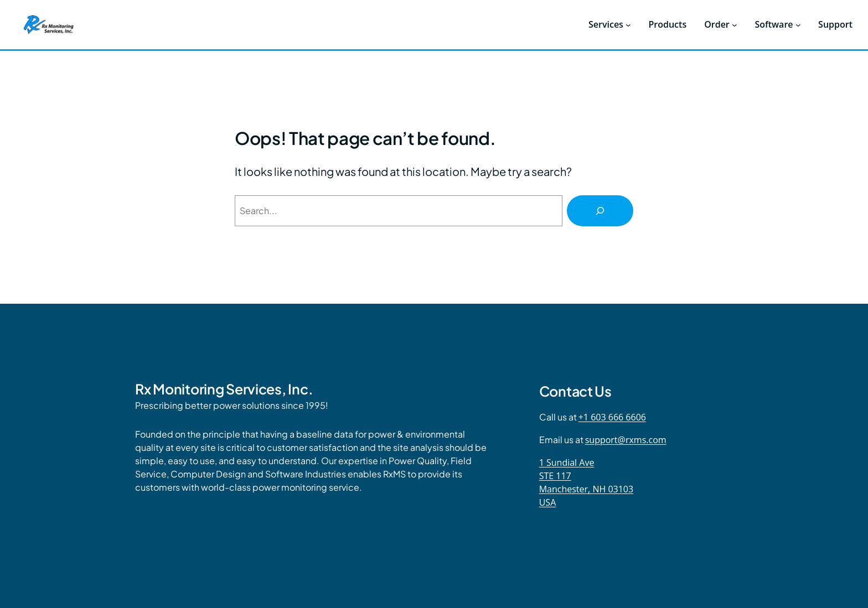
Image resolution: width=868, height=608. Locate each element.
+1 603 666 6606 (612, 417)
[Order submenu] (735, 25)
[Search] (600, 211)
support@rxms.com (626, 440)
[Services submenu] (628, 25)
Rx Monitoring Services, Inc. (224, 389)
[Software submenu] (798, 25)
